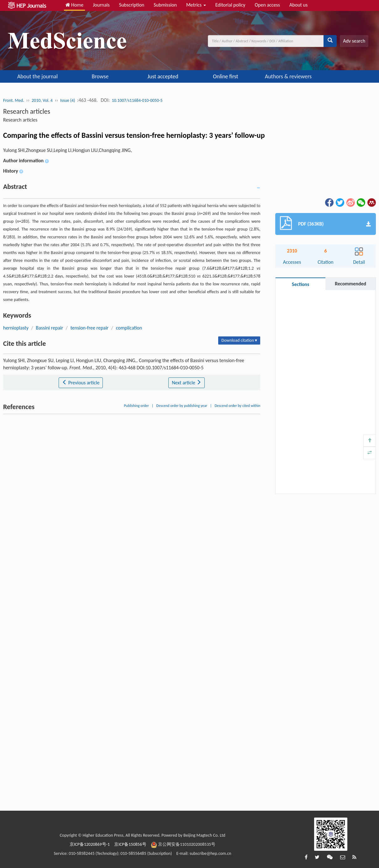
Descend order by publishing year (182, 406)
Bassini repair (49, 328)
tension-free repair (90, 328)
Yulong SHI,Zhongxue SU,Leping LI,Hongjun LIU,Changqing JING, (68, 150)
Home (75, 5)
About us (298, 5)
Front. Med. (14, 100)
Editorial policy (230, 5)
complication (129, 328)
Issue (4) (68, 100)
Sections (300, 284)
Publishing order (136, 406)
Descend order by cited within (238, 406)
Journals (101, 5)
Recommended (350, 284)
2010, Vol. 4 (42, 100)
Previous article (81, 383)
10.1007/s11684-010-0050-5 (137, 100)
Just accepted (163, 76)
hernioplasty (16, 328)
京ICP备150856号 (130, 844)
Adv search (354, 41)
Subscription (132, 5)
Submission (165, 5)
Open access (267, 5)
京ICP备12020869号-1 (90, 844)
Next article (187, 383)
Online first (225, 76)
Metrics (196, 5)
